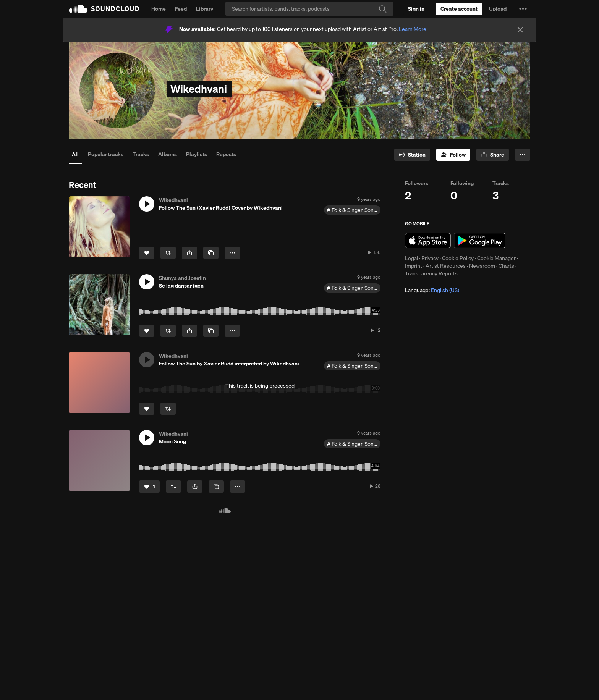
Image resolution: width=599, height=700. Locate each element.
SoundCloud (104, 9)
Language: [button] (432, 290)
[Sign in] (416, 9)
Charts (506, 266)
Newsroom (482, 266)
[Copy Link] (211, 253)
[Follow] (453, 155)
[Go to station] (412, 155)
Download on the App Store (428, 241)
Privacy (430, 258)
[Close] (520, 30)
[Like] (147, 253)
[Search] (309, 9)
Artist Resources (446, 266)
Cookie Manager (496, 258)
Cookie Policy (458, 258)
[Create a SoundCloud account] (459, 9)
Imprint (414, 266)
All (75, 154)
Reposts (226, 154)
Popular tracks (106, 154)
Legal (411, 258)
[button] (523, 9)
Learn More (413, 29)
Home (159, 9)
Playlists (197, 154)
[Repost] (168, 253)
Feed (181, 9)
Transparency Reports (431, 273)
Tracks (141, 154)
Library (205, 9)
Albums (168, 154)
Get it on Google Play (480, 241)
